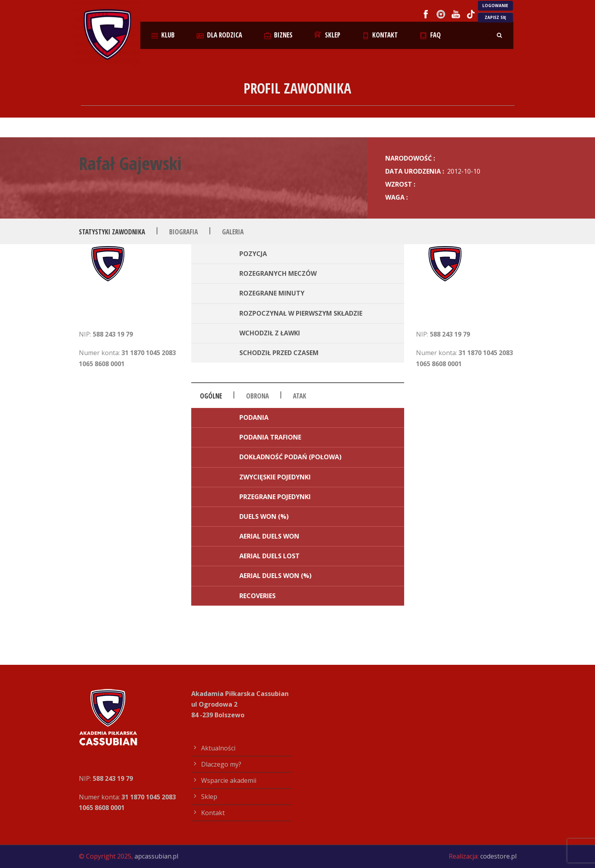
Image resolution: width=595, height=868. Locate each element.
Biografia (184, 232)
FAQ (430, 35)
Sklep (327, 35)
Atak (300, 396)
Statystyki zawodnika (112, 232)
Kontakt (380, 35)
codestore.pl (498, 856)
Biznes (279, 35)
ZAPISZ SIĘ (495, 17)
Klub (163, 35)
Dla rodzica (219, 35)
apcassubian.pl (156, 856)
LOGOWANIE (495, 6)
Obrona (257, 396)
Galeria (233, 232)
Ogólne (211, 396)
